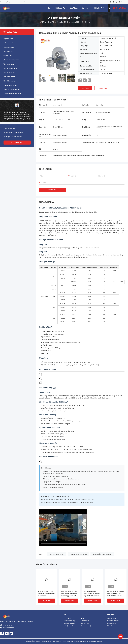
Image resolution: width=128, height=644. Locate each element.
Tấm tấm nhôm (8, 51)
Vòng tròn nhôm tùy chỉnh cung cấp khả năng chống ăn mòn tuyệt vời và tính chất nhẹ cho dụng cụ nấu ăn (69, 594)
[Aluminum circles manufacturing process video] (63, 528)
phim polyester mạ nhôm (11, 60)
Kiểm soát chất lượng (70, 623)
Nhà (39, 22)
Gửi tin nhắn (53, 190)
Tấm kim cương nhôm (10, 68)
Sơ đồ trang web (85, 623)
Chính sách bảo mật (86, 626)
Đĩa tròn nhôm (47, 22)
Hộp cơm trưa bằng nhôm (12, 89)
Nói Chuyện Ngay (17, 142)
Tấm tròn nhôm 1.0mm (57, 554)
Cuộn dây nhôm (8, 39)
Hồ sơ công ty (68, 618)
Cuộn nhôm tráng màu (10, 43)
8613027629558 (18, 133)
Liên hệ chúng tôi (69, 626)
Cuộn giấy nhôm (9, 47)
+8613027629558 (16, 137)
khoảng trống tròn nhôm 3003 (102, 554)
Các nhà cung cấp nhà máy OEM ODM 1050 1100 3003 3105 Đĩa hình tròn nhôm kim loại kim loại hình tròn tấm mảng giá (116, 594)
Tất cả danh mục (112, 626)
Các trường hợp (85, 621)
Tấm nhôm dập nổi (9, 73)
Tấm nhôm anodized (10, 77)
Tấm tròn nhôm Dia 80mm (78, 554)
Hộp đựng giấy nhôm (10, 85)
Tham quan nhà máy (69, 621)
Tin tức (83, 618)
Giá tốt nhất (85, 88)
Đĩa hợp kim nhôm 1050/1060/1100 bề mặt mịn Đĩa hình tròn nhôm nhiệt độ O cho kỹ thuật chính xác (92, 594)
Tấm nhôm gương (9, 81)
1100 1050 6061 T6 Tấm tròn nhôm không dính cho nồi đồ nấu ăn (46, 594)
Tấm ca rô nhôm (9, 64)
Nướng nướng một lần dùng (12, 94)
